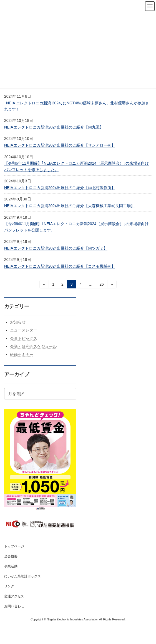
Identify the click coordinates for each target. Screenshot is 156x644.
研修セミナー (22, 354)
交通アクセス (14, 596)
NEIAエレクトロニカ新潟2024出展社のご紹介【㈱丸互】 (54, 127)
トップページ (14, 546)
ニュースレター (24, 330)
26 (101, 285)
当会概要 (11, 556)
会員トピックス (24, 338)
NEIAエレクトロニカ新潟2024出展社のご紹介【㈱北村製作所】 (60, 188)
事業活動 (11, 566)
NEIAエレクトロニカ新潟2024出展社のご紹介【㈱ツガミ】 (56, 248)
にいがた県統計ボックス (22, 576)
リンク (9, 586)
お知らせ (18, 322)
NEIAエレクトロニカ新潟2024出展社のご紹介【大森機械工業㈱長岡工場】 (69, 206)
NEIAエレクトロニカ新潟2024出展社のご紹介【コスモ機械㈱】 (60, 266)
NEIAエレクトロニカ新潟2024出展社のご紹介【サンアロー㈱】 (60, 145)
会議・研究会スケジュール (33, 346)
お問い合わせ (14, 606)
